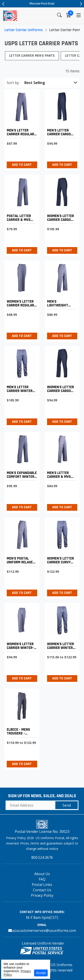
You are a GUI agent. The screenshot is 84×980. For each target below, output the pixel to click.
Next (81, 4)
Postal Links (42, 885)
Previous (3, 4)
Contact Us (42, 890)
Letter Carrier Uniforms (24, 30)
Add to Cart (22, 165)
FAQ (42, 879)
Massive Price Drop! (42, 4)
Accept (41, 973)
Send (67, 805)
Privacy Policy (42, 895)
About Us (42, 874)
